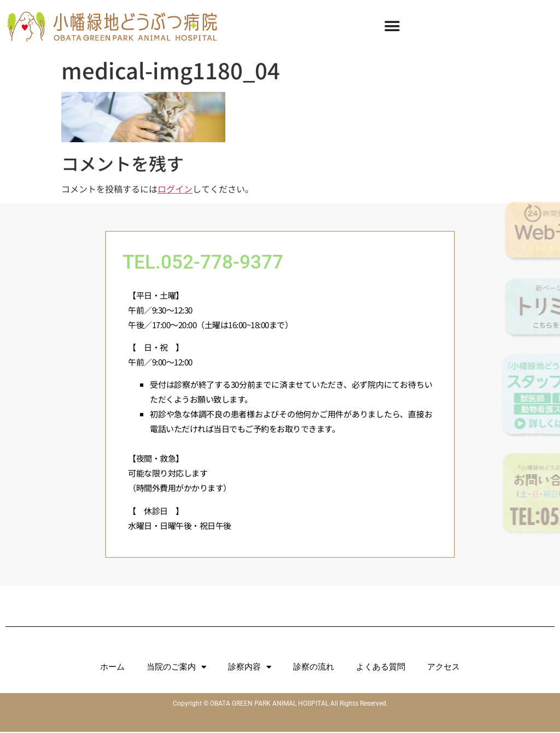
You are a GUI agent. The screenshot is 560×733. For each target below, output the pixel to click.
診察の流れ (314, 668)
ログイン (175, 189)
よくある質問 (381, 668)
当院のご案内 (176, 668)
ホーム (112, 668)
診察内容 (250, 668)
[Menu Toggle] (392, 26)
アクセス (444, 668)
